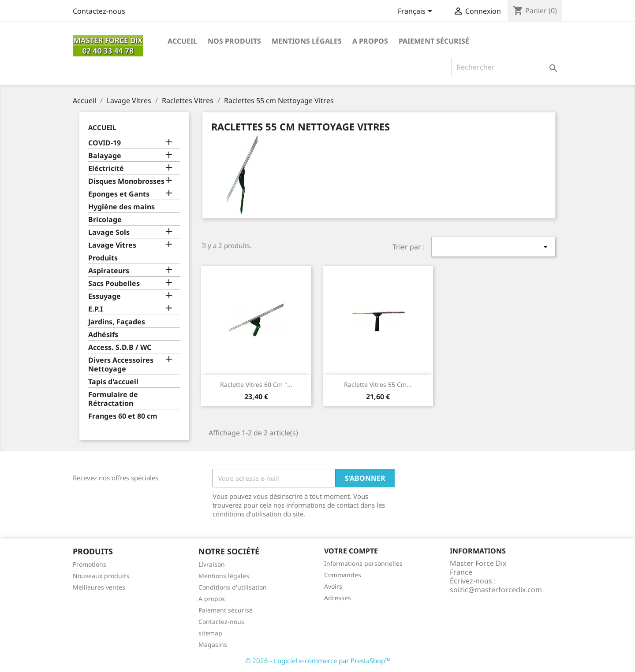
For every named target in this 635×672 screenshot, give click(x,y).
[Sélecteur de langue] (416, 12)
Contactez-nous (99, 11)
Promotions (90, 564)
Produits (103, 258)
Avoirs (333, 586)
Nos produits (234, 41)
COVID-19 (105, 143)
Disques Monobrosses (126, 181)
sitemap (210, 633)
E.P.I (95, 309)
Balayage (105, 156)
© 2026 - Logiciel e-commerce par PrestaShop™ (318, 661)
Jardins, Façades (117, 322)
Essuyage (105, 296)
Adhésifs (103, 335)
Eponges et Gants (119, 194)
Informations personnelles (363, 563)
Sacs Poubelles (114, 284)
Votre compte (351, 551)
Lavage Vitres (112, 245)
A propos (370, 41)
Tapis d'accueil (113, 382)
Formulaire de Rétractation (113, 399)
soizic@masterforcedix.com (496, 590)
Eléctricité (106, 169)
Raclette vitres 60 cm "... (256, 384)
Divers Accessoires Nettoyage (121, 365)
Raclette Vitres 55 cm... (378, 384)
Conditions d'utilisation (233, 587)
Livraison (212, 564)
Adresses (338, 598)
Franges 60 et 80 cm (123, 416)
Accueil (182, 41)
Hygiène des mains (121, 207)
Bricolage (105, 220)
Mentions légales (307, 41)
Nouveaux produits (101, 576)
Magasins (213, 644)
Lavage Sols (109, 232)
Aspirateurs (109, 271)
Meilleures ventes (99, 587)
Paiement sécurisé (434, 41)
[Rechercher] (507, 67)
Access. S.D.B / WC (120, 347)
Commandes (343, 575)
